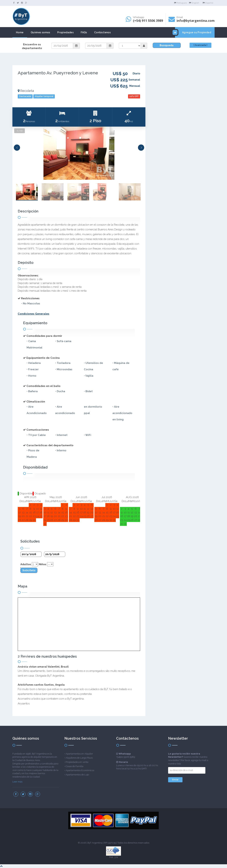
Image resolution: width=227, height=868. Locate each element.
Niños (43, 564)
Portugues (180, 3)
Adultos (26, 564)
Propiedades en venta (77, 762)
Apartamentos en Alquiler (79, 754)
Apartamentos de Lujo (77, 775)
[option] (79, 153)
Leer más (17, 782)
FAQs (84, 32)
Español (208, 3)
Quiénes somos (40, 32)
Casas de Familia (74, 766)
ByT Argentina (95, 843)
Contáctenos (102, 32)
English (194, 3)
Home (20, 32)
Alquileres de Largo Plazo (79, 758)
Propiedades (65, 32)
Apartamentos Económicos (80, 770)
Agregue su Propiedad (193, 32)
